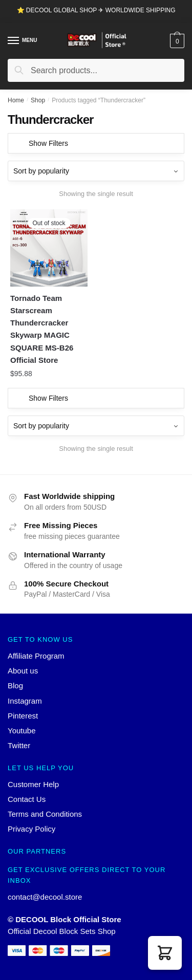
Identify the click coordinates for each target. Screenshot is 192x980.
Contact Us (27, 799)
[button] (165, 953)
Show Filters (48, 143)
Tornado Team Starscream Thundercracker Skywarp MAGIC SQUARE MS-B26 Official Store (42, 329)
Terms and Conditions (45, 814)
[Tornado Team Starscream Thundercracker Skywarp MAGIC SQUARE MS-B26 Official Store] (49, 248)
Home (16, 100)
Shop (38, 100)
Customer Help (33, 784)
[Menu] (14, 41)
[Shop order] (96, 171)
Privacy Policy (31, 829)
